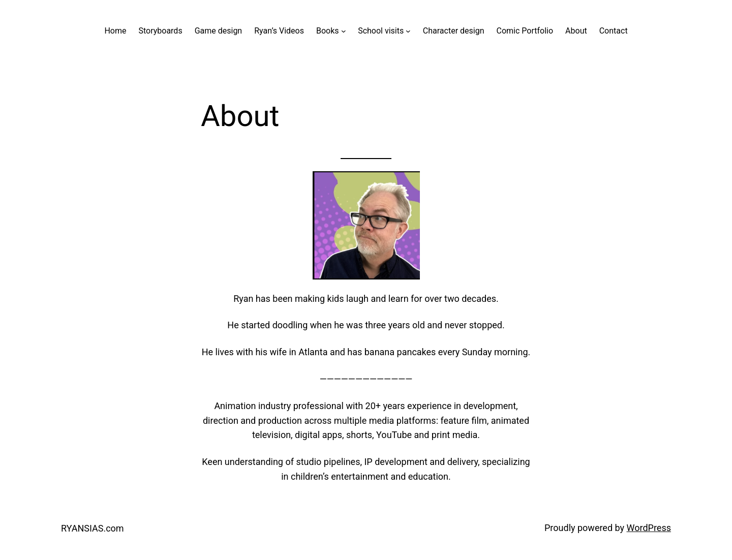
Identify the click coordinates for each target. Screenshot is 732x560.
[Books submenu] (344, 31)
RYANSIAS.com (93, 528)
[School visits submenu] (408, 31)
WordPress (649, 528)
